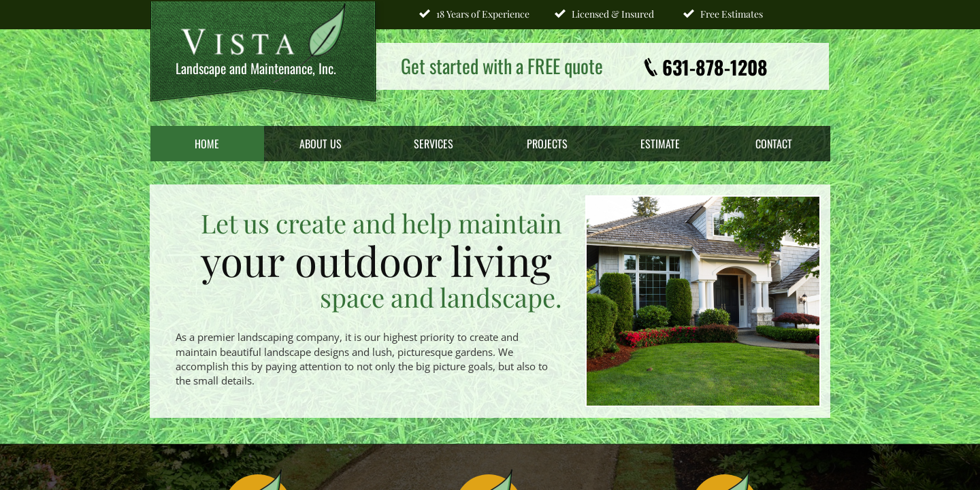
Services (434, 144)
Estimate (660, 144)
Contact (774, 144)
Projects (547, 144)
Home (207, 144)
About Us (321, 144)
